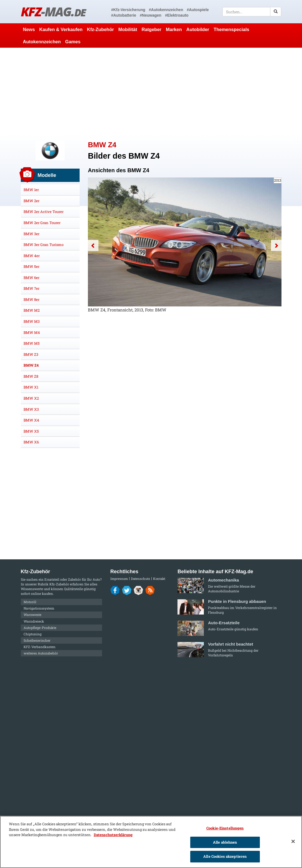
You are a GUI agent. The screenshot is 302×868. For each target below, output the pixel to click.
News (29, 29)
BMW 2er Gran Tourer (42, 223)
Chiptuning (33, 634)
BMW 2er (31, 201)
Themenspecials (231, 29)
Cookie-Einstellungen (225, 828)
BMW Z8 (31, 376)
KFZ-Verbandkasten (40, 647)
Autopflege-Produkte (40, 628)
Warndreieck (34, 621)
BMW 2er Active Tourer (44, 212)
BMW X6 (31, 442)
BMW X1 (31, 387)
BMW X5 (31, 431)
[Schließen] (293, 841)
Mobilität (128, 29)
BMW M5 (32, 343)
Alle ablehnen (225, 842)
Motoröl (30, 602)
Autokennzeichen (42, 42)
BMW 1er (31, 190)
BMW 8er (31, 300)
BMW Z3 (31, 354)
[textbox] (252, 12)
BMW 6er (31, 278)
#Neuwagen (151, 15)
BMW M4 (32, 333)
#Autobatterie (124, 15)
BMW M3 (32, 321)
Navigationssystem (39, 608)
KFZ (53, 12)
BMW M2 (32, 310)
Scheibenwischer (37, 640)
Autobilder (198, 29)
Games (73, 42)
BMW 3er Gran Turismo (44, 245)
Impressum (119, 579)
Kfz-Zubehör (101, 29)
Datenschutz (140, 579)
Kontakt (159, 579)
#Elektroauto (177, 15)
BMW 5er (31, 267)
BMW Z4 (31, 365)
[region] (151, 842)
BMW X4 (31, 420)
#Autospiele (198, 10)
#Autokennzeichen (166, 10)
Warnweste (32, 615)
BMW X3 (31, 409)
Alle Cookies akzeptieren (225, 856)
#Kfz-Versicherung (128, 10)
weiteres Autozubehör (41, 653)
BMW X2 (31, 398)
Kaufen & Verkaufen (61, 29)
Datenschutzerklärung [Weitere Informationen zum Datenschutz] (113, 835)
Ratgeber (151, 29)
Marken (174, 29)
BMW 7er (31, 288)
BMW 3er (31, 234)
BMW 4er (32, 256)
